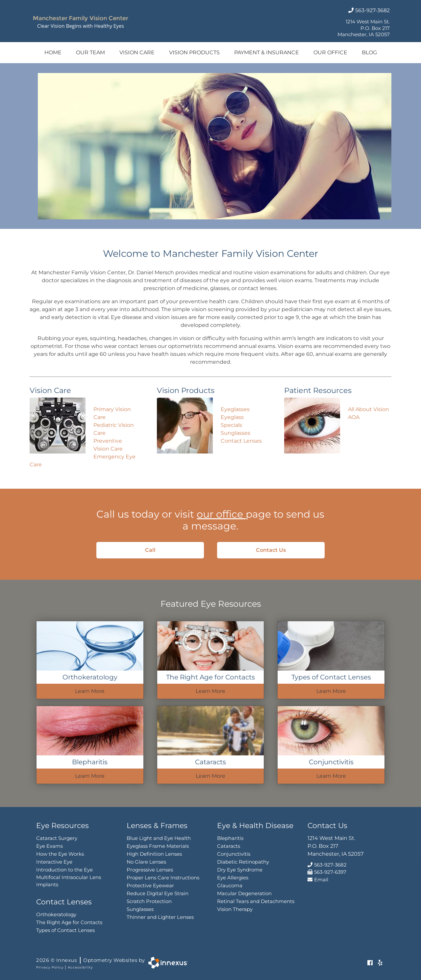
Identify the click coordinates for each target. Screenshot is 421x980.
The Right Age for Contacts (69, 922)
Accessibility (80, 967)
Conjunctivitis (234, 854)
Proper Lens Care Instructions (163, 878)
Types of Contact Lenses (65, 930)
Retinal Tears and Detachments (256, 901)
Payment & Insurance (267, 52)
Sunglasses (235, 433)
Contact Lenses (241, 441)
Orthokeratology (56, 914)
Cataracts (229, 846)
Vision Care (137, 52)
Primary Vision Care (112, 413)
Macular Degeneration (244, 893)
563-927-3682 (369, 10)
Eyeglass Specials (232, 421)
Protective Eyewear (150, 885)
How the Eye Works (60, 854)
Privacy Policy (50, 967)
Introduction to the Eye (64, 870)
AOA (354, 417)
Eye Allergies (233, 878)
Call (166, 550)
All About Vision (369, 409)
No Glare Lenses (146, 862)
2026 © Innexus (91, 960)
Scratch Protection (149, 901)
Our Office (330, 52)
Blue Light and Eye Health (159, 838)
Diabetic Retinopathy (243, 862)
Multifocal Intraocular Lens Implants (69, 881)
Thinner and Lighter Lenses (160, 917)
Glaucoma (230, 885)
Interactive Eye (54, 862)
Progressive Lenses (150, 870)
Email (318, 880)
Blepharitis (230, 838)
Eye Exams (50, 846)
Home (53, 52)
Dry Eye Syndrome (240, 870)
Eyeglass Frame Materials (158, 846)
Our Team (90, 52)
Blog (369, 52)
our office (221, 514)
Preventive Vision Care (108, 445)
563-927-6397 (327, 872)
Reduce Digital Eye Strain (158, 893)
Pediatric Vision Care (114, 429)
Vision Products (194, 52)
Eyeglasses (235, 409)
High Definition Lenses (154, 854)
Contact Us (282, 550)
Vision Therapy (235, 909)
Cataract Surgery (57, 838)
